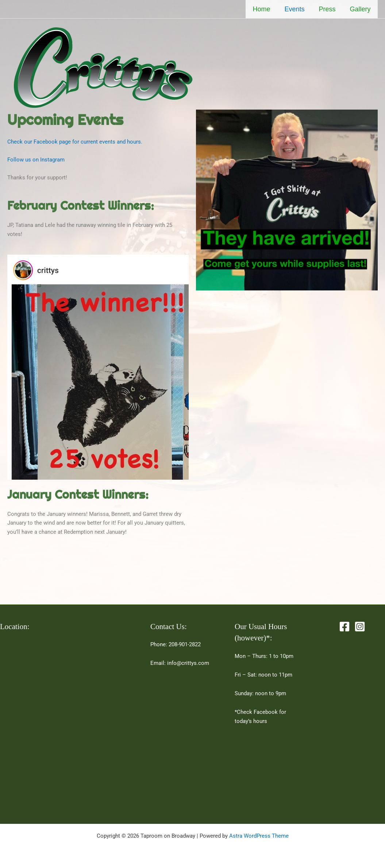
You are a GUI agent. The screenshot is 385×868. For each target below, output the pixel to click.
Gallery (361, 9)
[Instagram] (360, 627)
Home (265, 9)
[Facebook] (344, 627)
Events (297, 9)
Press (329, 9)
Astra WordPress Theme (259, 836)
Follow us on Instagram (36, 160)
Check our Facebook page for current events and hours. (75, 142)
